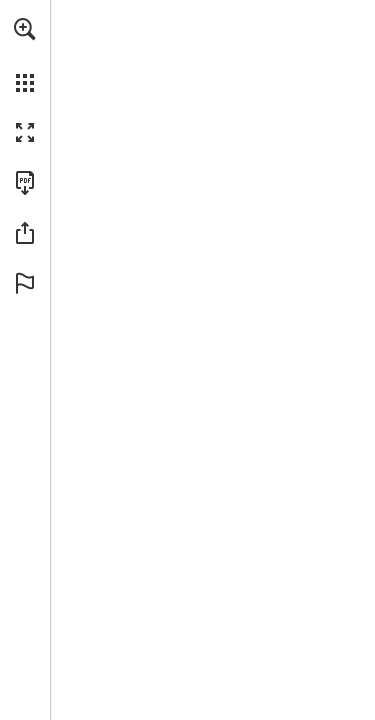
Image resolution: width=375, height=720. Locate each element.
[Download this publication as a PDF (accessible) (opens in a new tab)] (25, 183)
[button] (25, 29)
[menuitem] (25, 55)
